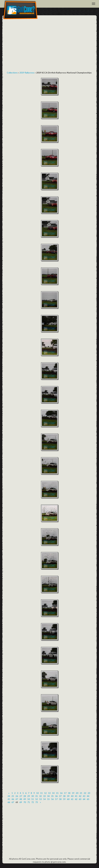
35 (52, 796)
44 (88, 796)
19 (73, 793)
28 (25, 796)
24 (9, 796)
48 (21, 799)
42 (80, 796)
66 (9, 802)
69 (21, 802)
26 (17, 796)
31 (37, 796)
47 (17, 799)
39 (68, 796)
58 (60, 799)
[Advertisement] (49, 44)
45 (9, 799)
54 (44, 799)
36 (56, 796)
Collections (12, 73)
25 (13, 796)
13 (49, 793)
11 (41, 793)
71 (29, 802)
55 (48, 799)
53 (41, 799)
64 (84, 799)
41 (76, 796)
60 (68, 799)
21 (81, 793)
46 (13, 799)
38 (64, 796)
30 (33, 796)
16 (61, 793)
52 (37, 799)
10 (37, 793)
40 (72, 796)
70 (25, 802)
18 (69, 793)
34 (48, 796)
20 (77, 793)
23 (89, 793)
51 (33, 799)
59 (64, 799)
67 (13, 802)
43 (84, 796)
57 (56, 799)
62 (76, 799)
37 (60, 796)
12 (45, 793)
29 (29, 796)
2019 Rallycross (27, 73)
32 (41, 796)
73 (37, 802)
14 (53, 793)
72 (33, 802)
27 (21, 796)
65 (88, 799)
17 (65, 793)
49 (25, 799)
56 (52, 799)
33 (44, 796)
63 (80, 799)
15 (57, 793)
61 (72, 799)
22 (85, 793)
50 (29, 799)
